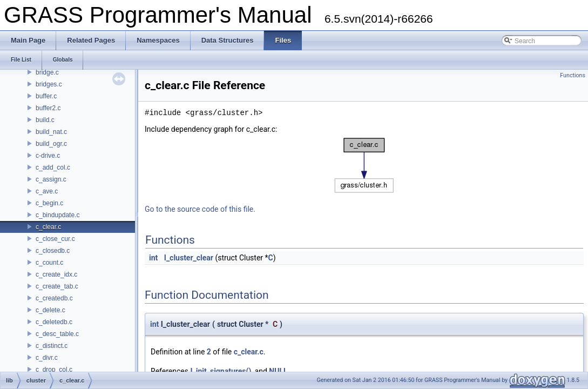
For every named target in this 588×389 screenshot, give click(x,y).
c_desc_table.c (57, 334)
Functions (573, 75)
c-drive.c (48, 156)
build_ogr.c (51, 144)
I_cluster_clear (189, 258)
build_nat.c (51, 132)
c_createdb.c (54, 298)
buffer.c (46, 96)
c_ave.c (47, 191)
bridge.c (47, 72)
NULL (278, 371)
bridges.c (49, 84)
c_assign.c (51, 179)
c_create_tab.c (57, 286)
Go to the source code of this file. (200, 209)
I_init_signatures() (221, 371)
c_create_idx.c (56, 274)
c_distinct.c (52, 346)
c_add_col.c (53, 167)
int (153, 258)
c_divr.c (47, 358)
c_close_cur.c (55, 239)
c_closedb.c (53, 251)
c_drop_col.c (54, 370)
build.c (45, 120)
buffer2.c (48, 108)
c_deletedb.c (54, 322)
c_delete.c (50, 310)
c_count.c (49, 263)
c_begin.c (49, 203)
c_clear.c (48, 227)
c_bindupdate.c (58, 215)
